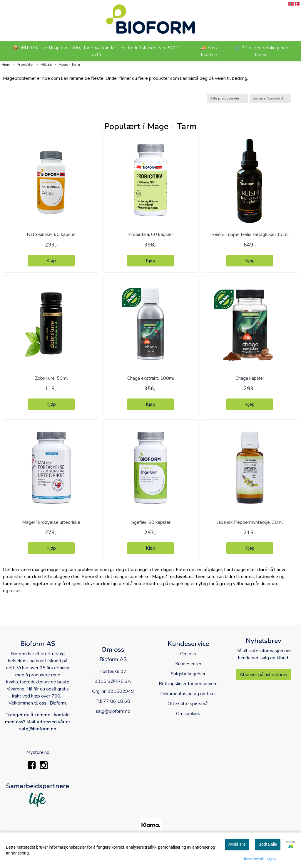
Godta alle (268, 844)
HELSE (44, 65)
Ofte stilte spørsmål (188, 704)
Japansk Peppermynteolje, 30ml (250, 522)
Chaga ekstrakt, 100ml (151, 378)
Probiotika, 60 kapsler (151, 234)
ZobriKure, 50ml (51, 378)
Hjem (6, 65)
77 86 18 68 (117, 701)
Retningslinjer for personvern (188, 684)
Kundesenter (188, 664)
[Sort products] (270, 98)
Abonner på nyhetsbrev (264, 675)
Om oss (188, 654)
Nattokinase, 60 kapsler (51, 234)
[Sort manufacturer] (228, 98)
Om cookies (188, 714)
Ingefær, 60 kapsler (150, 522)
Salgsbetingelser (188, 674)
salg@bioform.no (113, 711)
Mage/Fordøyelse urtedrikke (51, 522)
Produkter (23, 65)
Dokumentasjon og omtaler (188, 694)
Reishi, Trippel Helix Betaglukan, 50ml (250, 234)
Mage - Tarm (67, 65)
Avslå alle (237, 844)
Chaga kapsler (250, 378)
